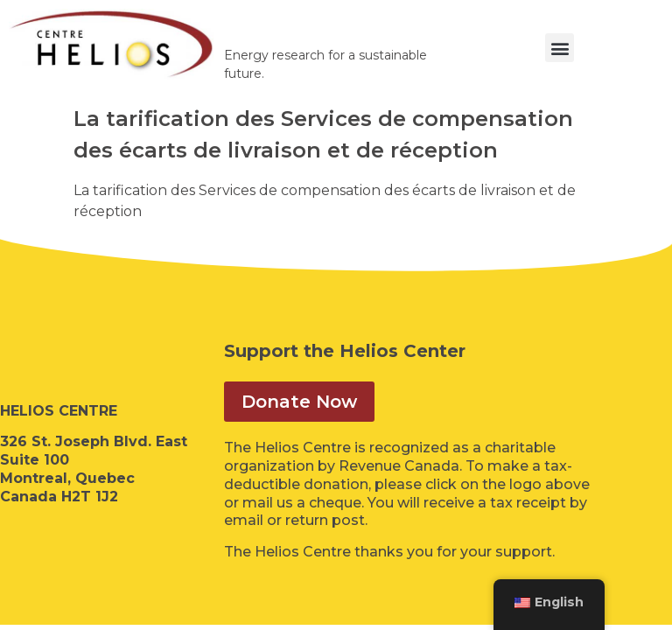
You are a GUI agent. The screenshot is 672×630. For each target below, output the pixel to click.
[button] (560, 48)
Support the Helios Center (345, 351)
